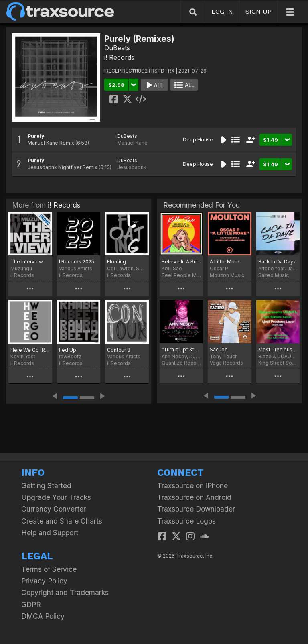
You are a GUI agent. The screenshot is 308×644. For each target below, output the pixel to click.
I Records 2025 (77, 262)
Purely (36, 136)
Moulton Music (227, 275)
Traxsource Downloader (196, 509)
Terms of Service (49, 569)
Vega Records (226, 363)
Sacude (219, 350)
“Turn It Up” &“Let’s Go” (181, 350)
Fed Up (68, 350)
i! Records (119, 57)
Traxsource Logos (186, 521)
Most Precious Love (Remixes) (278, 350)
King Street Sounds (278, 363)
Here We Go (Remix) (30, 350)
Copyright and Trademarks (65, 592)
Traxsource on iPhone (192, 486)
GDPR (31, 604)
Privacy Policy (44, 581)
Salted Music (274, 275)
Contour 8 (119, 350)
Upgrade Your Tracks (56, 497)
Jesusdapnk (132, 167)
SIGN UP (258, 11)
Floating (117, 262)
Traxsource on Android (194, 497)
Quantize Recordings (181, 363)
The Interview (27, 262)
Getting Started (46, 486)
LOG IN (222, 11)
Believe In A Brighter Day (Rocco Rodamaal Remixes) (181, 262)
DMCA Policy (43, 616)
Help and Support (50, 533)
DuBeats (117, 48)
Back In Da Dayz (277, 262)
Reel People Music (181, 275)
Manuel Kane (132, 143)
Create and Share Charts (62, 521)
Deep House (198, 140)
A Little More (225, 262)
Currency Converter (54, 509)
